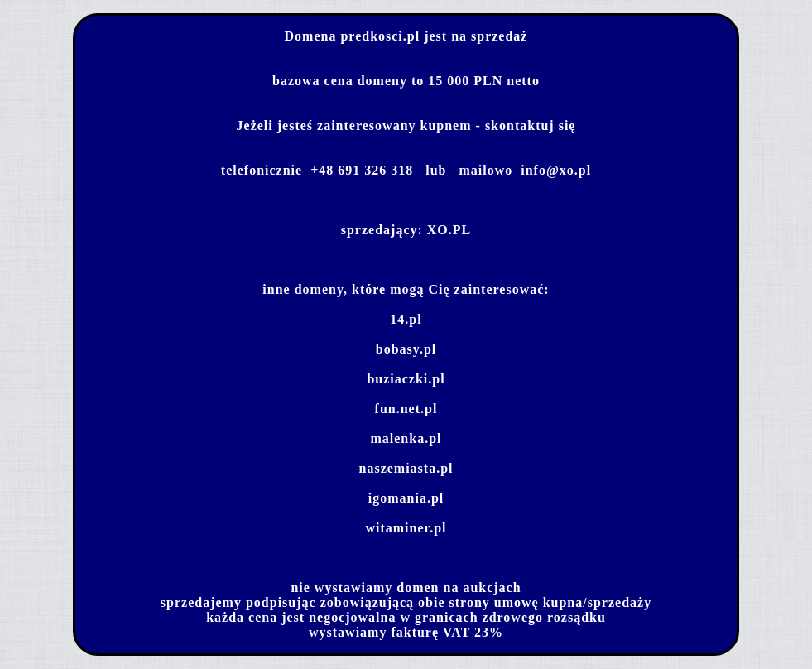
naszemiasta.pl (406, 468)
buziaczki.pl (406, 379)
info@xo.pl (556, 170)
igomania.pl (406, 498)
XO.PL (449, 230)
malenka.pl (406, 438)
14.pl (406, 319)
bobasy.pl (406, 349)
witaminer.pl (406, 528)
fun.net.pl (406, 409)
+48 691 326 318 (362, 170)
